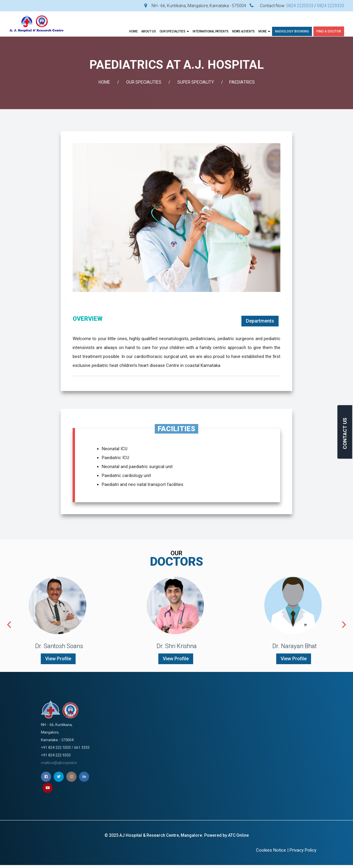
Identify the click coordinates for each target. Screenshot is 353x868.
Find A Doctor (329, 31)
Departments (260, 321)
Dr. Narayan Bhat (295, 646)
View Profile (58, 659)
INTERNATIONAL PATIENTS (211, 31)
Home (133, 31)
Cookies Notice (271, 850)
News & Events (243, 31)
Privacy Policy (303, 850)
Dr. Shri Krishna (177, 646)
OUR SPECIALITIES (174, 31)
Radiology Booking (292, 31)
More (264, 31)
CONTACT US (345, 433)
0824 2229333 (331, 6)
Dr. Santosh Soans (59, 646)
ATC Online (238, 835)
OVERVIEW (88, 319)
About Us (149, 31)
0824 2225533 (300, 6)
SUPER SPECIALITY (196, 82)
